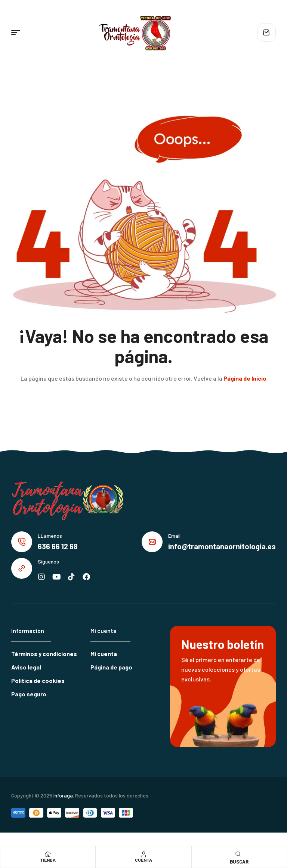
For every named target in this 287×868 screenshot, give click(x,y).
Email (174, 536)
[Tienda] (48, 854)
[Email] (152, 542)
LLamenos (50, 536)
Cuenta (143, 860)
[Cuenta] (143, 854)
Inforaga (63, 795)
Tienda (48, 860)
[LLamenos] (22, 542)
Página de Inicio (245, 378)
